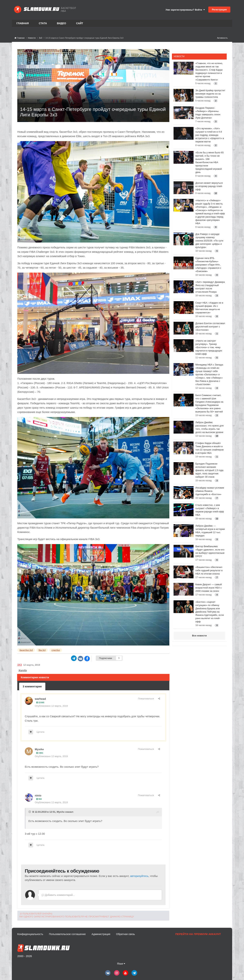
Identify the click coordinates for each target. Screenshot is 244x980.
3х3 (20, 665)
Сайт (80, 23)
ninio (38, 795)
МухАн (39, 749)
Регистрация (219, 10)
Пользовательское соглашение (67, 934)
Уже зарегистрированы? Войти (185, 10)
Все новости (199, 636)
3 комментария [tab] (32, 686)
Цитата (41, 732)
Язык (121, 964)
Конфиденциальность (30, 934)
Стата (43, 23)
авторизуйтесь (139, 876)
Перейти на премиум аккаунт (198, 934)
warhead (40, 699)
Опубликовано (51, 706)
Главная (23, 23)
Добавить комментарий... (58, 895)
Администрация (101, 934)
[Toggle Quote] (30, 812)
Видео (62, 23)
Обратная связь (126, 934)
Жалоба (23, 670)
